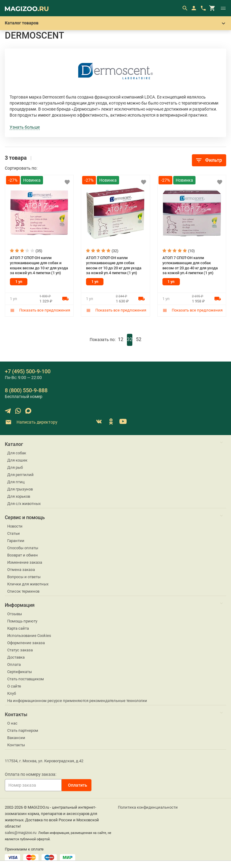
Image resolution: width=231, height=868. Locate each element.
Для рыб (15, 467)
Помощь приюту (22, 621)
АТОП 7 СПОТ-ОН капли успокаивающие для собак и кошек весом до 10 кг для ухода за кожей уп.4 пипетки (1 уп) (39, 265)
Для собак (17, 453)
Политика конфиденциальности (148, 807)
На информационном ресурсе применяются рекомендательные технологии (77, 700)
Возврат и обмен (23, 555)
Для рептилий (20, 474)
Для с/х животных (24, 503)
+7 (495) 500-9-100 (28, 371)
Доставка (16, 657)
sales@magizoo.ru (21, 832)
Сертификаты (20, 671)
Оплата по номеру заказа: (31, 774)
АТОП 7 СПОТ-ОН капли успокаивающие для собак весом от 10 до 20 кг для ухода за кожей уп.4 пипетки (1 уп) (114, 265)
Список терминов (23, 591)
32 (130, 339)
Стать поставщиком (26, 679)
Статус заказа (20, 650)
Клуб (12, 693)
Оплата (14, 664)
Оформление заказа (26, 642)
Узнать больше (25, 127)
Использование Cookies (29, 635)
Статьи (14, 533)
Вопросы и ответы (24, 577)
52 (139, 339)
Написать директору (31, 422)
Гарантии (16, 540)
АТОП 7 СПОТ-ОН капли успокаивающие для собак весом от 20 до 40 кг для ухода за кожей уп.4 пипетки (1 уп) (190, 265)
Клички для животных (28, 584)
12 (121, 339)
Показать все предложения (40, 310)
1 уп (19, 282)
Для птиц (16, 482)
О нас (12, 723)
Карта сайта (18, 628)
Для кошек (17, 460)
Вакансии (16, 737)
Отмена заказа (21, 569)
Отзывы (15, 614)
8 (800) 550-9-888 (26, 390)
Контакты (16, 745)
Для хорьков (19, 496)
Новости (15, 526)
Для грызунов (20, 489)
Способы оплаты (23, 548)
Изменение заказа (25, 562)
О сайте (14, 686)
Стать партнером (23, 730)
